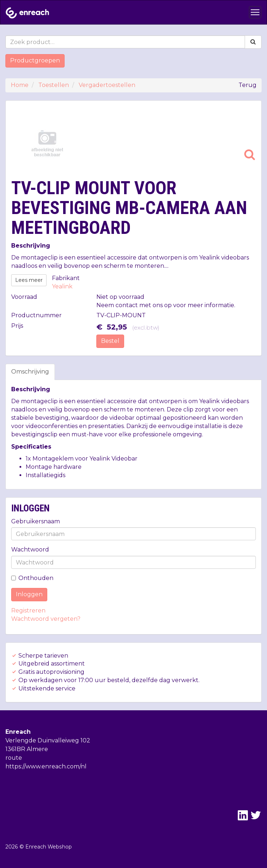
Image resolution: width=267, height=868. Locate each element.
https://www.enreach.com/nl (46, 766)
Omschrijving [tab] (30, 372)
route (14, 758)
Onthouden (32, 578)
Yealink (62, 286)
